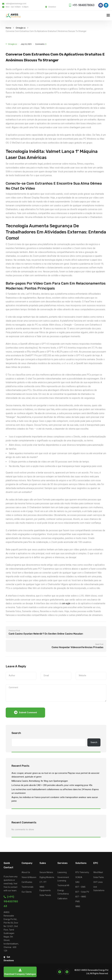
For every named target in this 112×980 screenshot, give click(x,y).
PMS (78, 901)
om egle (66, 603)
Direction (52, 7)
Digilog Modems (47, 877)
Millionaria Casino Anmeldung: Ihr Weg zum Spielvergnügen (40, 781)
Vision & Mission (29, 877)
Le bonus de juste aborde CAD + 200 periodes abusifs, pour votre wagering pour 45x (52, 785)
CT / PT (43, 882)
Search (16, 733)
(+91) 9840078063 (11, 901)
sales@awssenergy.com (16, 4)
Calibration (62, 899)
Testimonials (27, 887)
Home (8, 28)
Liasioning (62, 872)
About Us (26, 872)
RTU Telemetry (82, 872)
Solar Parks (99, 877)
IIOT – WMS (81, 897)
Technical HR (63, 885)
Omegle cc (21, 28)
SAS (77, 882)
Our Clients (27, 892)
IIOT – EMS (80, 887)
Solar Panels (45, 895)
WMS (78, 906)
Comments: (41, 44)
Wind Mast (98, 872)
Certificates (27, 882)
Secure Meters (46, 872)
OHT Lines (98, 882)
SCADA (79, 877)
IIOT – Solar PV (82, 892)
